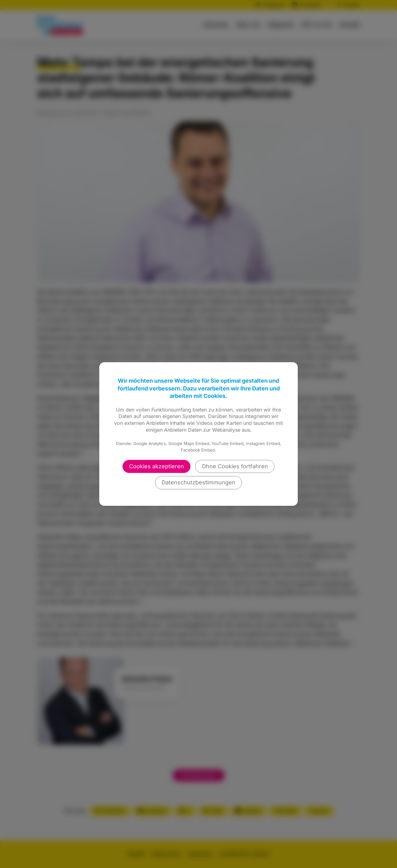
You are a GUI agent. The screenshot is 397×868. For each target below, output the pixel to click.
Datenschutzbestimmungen (198, 482)
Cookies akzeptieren (156, 466)
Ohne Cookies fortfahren (235, 466)
